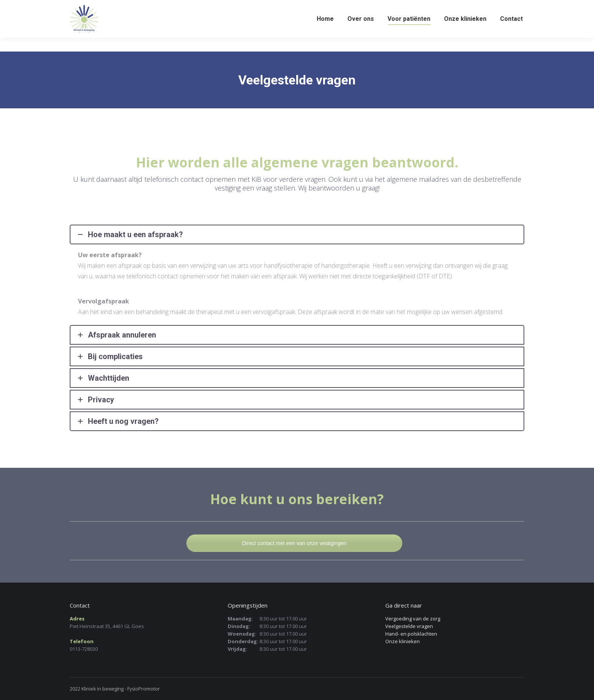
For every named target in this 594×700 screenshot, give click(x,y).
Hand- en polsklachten (411, 634)
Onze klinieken (403, 641)
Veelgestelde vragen (409, 626)
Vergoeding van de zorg (413, 619)
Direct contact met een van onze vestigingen (294, 543)
